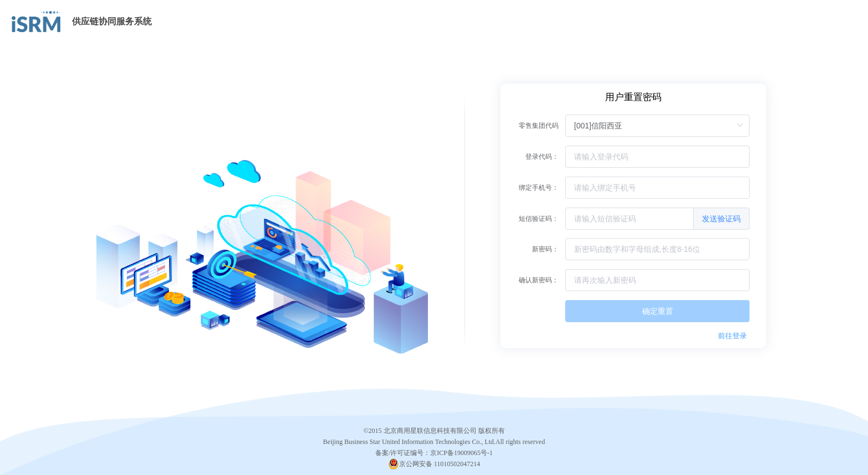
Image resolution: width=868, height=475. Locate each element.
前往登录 (732, 336)
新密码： (545, 249)
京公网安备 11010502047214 (440, 464)
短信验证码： (539, 219)
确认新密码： (539, 280)
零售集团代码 (539, 126)
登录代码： (542, 157)
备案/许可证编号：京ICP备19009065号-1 (434, 453)
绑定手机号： (539, 188)
